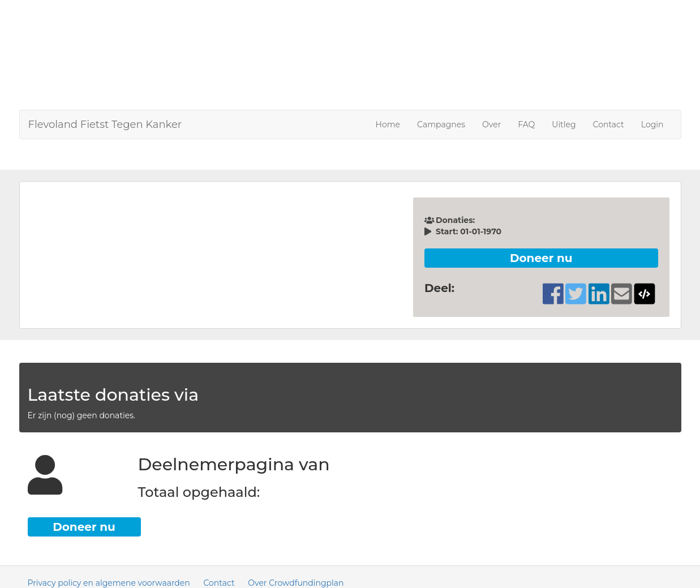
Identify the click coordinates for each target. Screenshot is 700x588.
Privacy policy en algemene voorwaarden (109, 583)
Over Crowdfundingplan (296, 583)
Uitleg (564, 125)
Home (388, 125)
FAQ (526, 125)
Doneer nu (541, 258)
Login (652, 125)
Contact (609, 125)
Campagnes (441, 125)
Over (491, 125)
